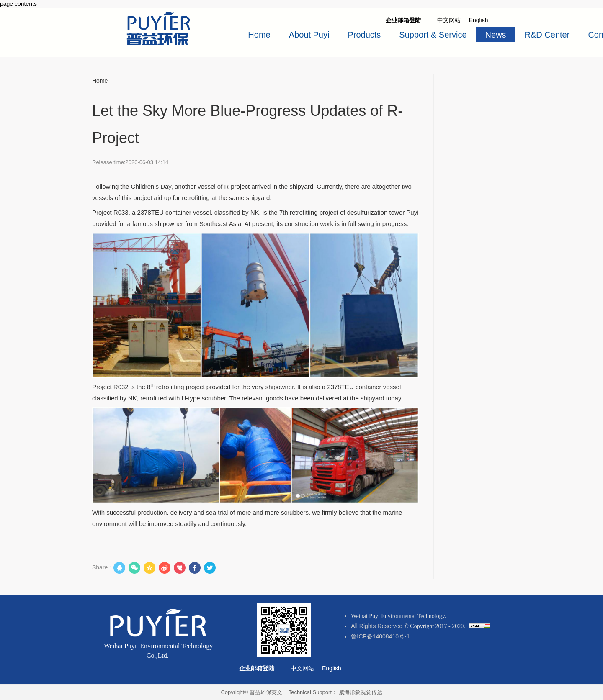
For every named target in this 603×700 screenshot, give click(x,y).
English (479, 20)
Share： (103, 567)
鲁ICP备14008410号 (378, 636)
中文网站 (303, 668)
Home (100, 81)
